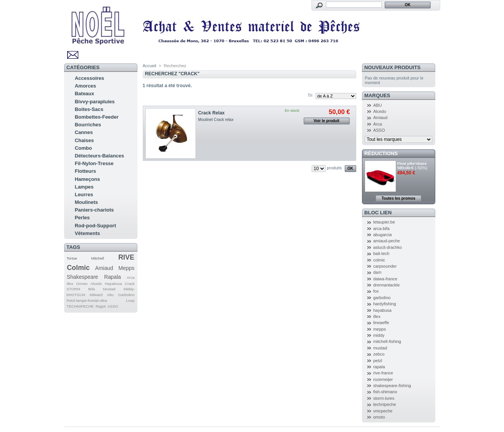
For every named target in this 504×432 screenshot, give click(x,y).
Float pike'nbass (412, 163)
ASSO (113, 306)
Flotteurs (86, 171)
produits (334, 168)
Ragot (101, 306)
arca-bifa (381, 228)
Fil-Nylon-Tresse (94, 163)
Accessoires (90, 78)
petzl (378, 361)
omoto (379, 417)
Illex (70, 284)
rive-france (383, 373)
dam (377, 272)
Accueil (150, 66)
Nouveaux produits (392, 67)
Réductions (381, 153)
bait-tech (381, 253)
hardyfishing (384, 304)
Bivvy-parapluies (95, 102)
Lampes (84, 187)
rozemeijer (383, 379)
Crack (130, 284)
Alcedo (96, 284)
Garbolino (126, 295)
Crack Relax (211, 113)
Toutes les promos (398, 198)
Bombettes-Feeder (97, 117)
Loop (131, 300)
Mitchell (97, 258)
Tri (310, 95)
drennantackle (386, 285)
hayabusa (382, 310)
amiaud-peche (387, 241)
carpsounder (385, 266)
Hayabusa (113, 284)
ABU (378, 105)
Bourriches (88, 125)
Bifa (92, 289)
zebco (379, 354)
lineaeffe (381, 323)
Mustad (109, 289)
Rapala (112, 277)
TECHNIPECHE (80, 306)
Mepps (127, 268)
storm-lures (384, 398)
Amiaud (104, 268)
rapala (379, 367)
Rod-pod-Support (96, 226)
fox (376, 291)
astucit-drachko (388, 247)
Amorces (86, 86)
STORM (73, 289)
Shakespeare (83, 277)
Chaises (84, 140)
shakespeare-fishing (392, 386)
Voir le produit (326, 121)
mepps (379, 329)
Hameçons (88, 179)
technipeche (384, 404)
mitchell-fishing (387, 341)
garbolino (382, 298)
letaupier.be (384, 222)
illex (377, 316)
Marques (377, 95)
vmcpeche (383, 411)
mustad (380, 348)
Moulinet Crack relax (216, 120)
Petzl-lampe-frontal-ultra (87, 300)
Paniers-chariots (94, 210)
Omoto (82, 284)
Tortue (72, 258)
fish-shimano (385, 392)
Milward (96, 295)
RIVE (126, 257)
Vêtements (88, 233)
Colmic (78, 268)
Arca (131, 277)
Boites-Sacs (89, 109)
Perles (82, 218)
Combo (83, 148)
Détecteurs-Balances (100, 156)
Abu (111, 295)
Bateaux (85, 94)
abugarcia (382, 235)
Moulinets (87, 202)
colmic (379, 260)
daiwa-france (385, 279)
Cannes (84, 132)
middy (379, 335)
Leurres (84, 194)
